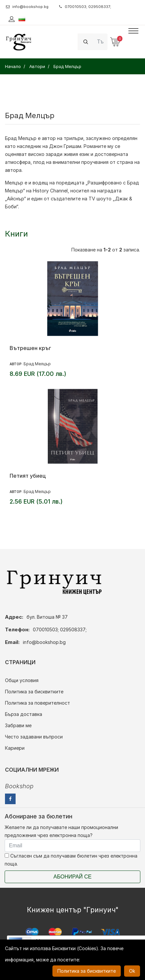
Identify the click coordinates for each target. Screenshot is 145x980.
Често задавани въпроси (34, 737)
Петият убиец (28, 476)
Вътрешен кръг (30, 348)
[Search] (101, 42)
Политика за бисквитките (34, 692)
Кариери (15, 748)
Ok (132, 971)
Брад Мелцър (21, 138)
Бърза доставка (24, 714)
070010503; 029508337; (85, 7)
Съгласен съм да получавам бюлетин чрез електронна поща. (71, 860)
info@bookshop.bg (27, 7)
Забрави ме (18, 725)
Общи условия (22, 680)
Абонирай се (72, 877)
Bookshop (19, 786)
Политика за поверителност (37, 703)
